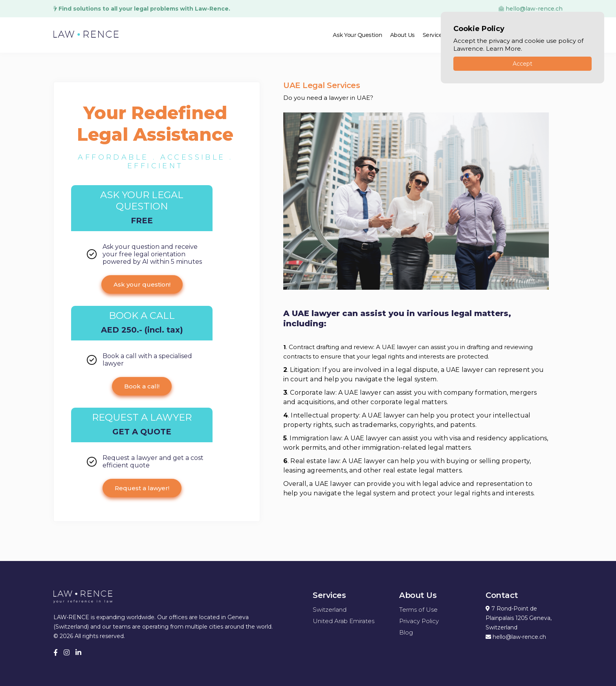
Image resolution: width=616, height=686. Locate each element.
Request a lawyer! (142, 488)
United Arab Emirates (344, 621)
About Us (402, 35)
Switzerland (330, 610)
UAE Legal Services (322, 85)
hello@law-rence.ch (531, 9)
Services (434, 35)
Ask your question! (142, 284)
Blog (406, 632)
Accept (522, 64)
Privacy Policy (419, 621)
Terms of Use (418, 610)
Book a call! (142, 386)
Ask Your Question (357, 35)
